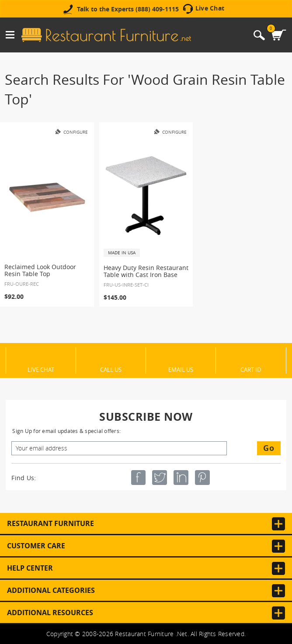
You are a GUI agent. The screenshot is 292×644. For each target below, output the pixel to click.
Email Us (181, 369)
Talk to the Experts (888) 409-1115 (128, 9)
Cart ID (251, 369)
